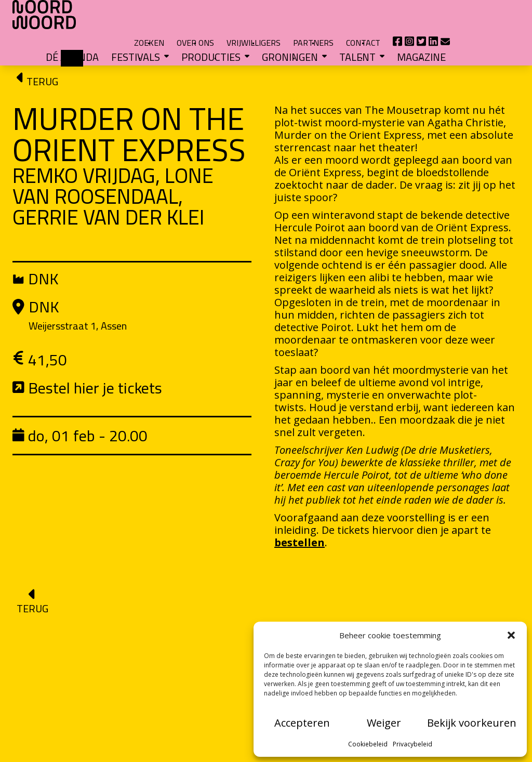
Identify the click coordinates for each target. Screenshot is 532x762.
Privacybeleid (413, 744)
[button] (511, 635)
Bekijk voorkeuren (472, 723)
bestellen (300, 515)
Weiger (384, 723)
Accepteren (302, 723)
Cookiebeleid (368, 744)
